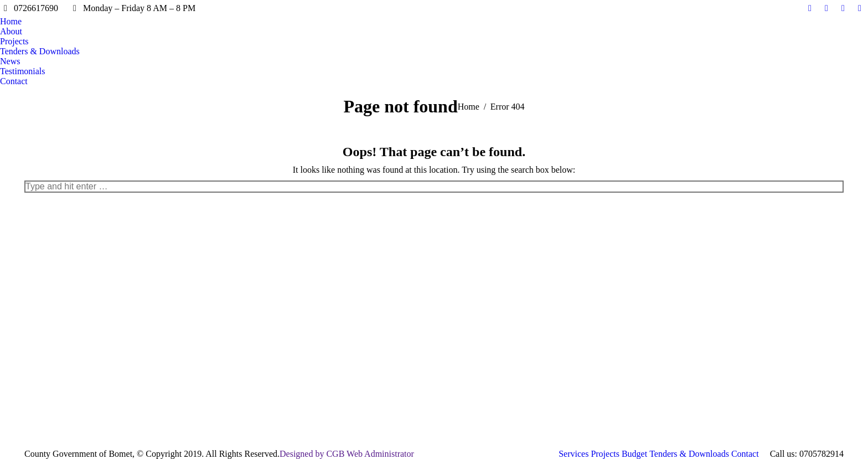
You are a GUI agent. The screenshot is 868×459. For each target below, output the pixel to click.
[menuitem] (11, 22)
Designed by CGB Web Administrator (347, 454)
